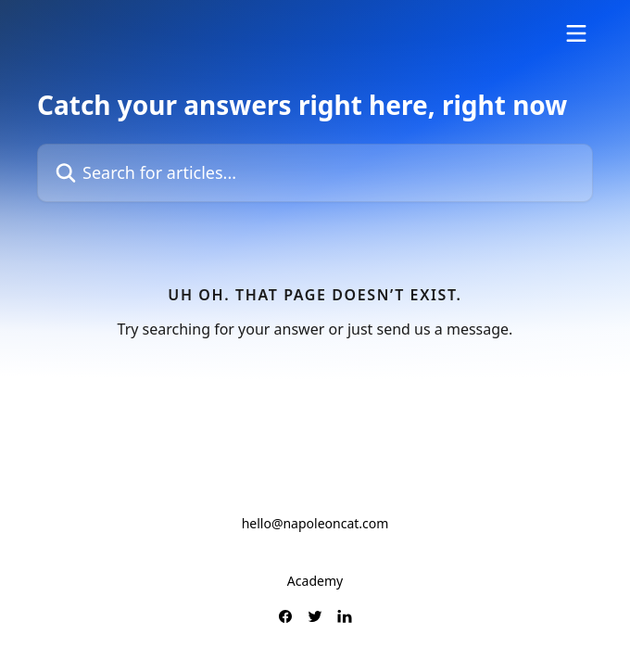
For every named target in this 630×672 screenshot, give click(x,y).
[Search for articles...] (315, 173)
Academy (315, 581)
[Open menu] (576, 33)
